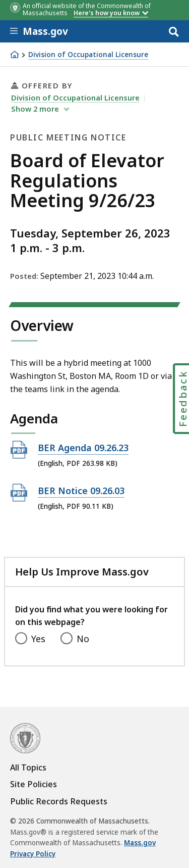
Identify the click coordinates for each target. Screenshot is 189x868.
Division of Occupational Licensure (88, 55)
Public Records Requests (59, 801)
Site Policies (34, 784)
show (36, 109)
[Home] (15, 55)
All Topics (28, 767)
